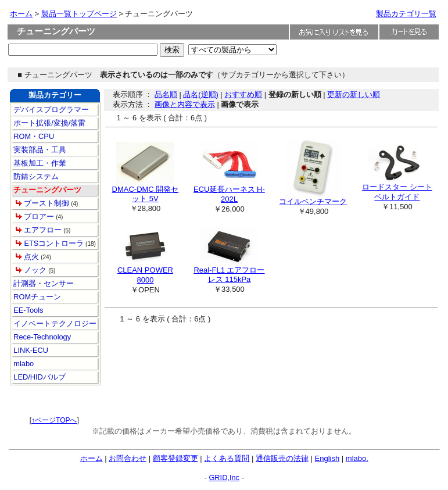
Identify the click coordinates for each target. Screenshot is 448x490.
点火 (31, 257)
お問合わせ (128, 458)
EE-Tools (28, 310)
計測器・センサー (43, 283)
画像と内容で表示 (185, 104)
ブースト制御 (46, 203)
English (327, 458)
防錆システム (35, 176)
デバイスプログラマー (51, 110)
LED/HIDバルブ (39, 377)
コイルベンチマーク (313, 201)
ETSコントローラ (54, 243)
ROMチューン (36, 297)
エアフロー (43, 230)
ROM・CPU (33, 136)
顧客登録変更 (175, 458)
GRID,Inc (224, 478)
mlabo (23, 364)
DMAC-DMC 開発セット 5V (146, 194)
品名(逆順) (201, 94)
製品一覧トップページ (79, 14)
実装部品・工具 (39, 150)
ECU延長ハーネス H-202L (229, 194)
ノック (35, 270)
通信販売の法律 (282, 458)
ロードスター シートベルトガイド (397, 192)
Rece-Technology (41, 337)
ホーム (21, 14)
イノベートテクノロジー (54, 323)
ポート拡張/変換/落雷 (49, 123)
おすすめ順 (243, 94)
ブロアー (39, 217)
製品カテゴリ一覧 (406, 14)
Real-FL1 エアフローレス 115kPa (229, 275)
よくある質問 (227, 458)
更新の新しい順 (354, 94)
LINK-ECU (30, 350)
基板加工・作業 (39, 163)
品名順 (166, 94)
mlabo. (357, 458)
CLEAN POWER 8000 (145, 275)
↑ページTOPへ (54, 420)
